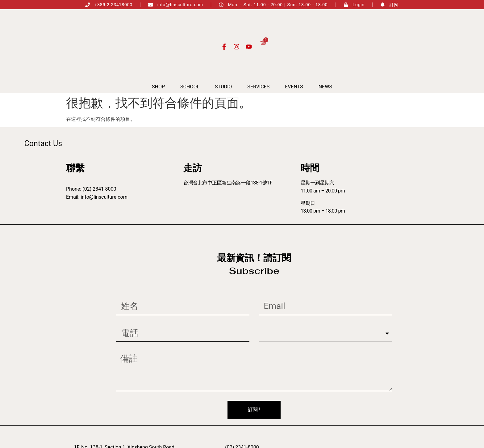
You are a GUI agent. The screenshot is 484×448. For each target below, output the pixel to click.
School (190, 87)
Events (294, 87)
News (325, 87)
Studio (223, 87)
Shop (158, 87)
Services (258, 87)
